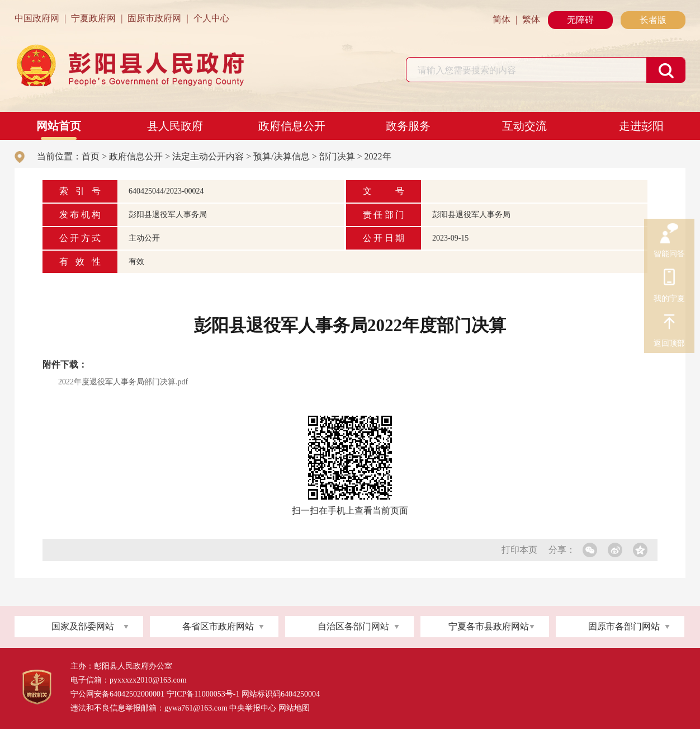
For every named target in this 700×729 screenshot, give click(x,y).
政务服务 (408, 126)
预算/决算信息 (281, 156)
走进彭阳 (641, 126)
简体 (502, 19)
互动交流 (524, 126)
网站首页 (59, 126)
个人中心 (211, 18)
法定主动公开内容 (208, 156)
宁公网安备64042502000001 (117, 694)
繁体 (531, 19)
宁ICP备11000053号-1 (203, 694)
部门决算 (337, 156)
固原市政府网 (154, 18)
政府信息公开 (292, 126)
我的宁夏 (669, 279)
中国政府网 (37, 18)
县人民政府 (175, 126)
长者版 (653, 20)
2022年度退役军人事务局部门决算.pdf (123, 382)
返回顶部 (669, 323)
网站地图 (294, 708)
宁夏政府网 (93, 18)
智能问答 (669, 234)
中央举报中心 (253, 708)
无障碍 (580, 20)
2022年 (378, 156)
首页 (91, 156)
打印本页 (519, 550)
